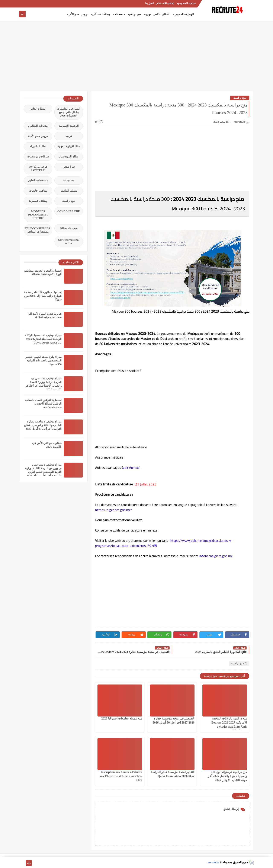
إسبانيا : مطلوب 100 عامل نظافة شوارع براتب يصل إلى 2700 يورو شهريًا (43, 296)
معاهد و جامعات (38, 191)
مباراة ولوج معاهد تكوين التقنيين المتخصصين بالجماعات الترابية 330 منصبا (43, 360)
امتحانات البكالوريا (38, 126)
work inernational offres (69, 241)
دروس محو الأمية (78, 14)
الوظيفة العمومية (184, 14)
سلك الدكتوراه (38, 146)
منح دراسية (135, 14)
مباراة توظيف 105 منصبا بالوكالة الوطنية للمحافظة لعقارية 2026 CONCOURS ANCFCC (43, 339)
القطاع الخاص (162, 14)
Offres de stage (69, 228)
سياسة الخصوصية (186, 3)
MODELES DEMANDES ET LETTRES (38, 215)
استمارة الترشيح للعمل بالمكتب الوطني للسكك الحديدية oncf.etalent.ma (43, 404)
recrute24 (213, 862)
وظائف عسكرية (101, 14)
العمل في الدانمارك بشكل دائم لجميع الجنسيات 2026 (69, 112)
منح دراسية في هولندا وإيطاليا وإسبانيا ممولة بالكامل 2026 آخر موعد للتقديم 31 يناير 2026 (227, 776)
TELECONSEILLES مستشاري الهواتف (37, 230)
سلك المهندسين (69, 157)
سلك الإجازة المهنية (69, 146)
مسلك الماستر (69, 191)
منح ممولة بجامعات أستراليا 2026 (122, 719)
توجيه (148, 14)
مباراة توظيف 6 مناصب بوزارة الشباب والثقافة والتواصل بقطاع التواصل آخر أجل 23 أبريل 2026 (43, 425)
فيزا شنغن (69, 167)
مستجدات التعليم (38, 180)
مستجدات (119, 14)
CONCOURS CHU (69, 211)
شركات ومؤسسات (38, 157)
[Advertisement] (136, 58)
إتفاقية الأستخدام (165, 3)
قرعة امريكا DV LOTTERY (38, 168)
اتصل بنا (149, 3)
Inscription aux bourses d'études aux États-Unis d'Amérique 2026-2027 (121, 776)
